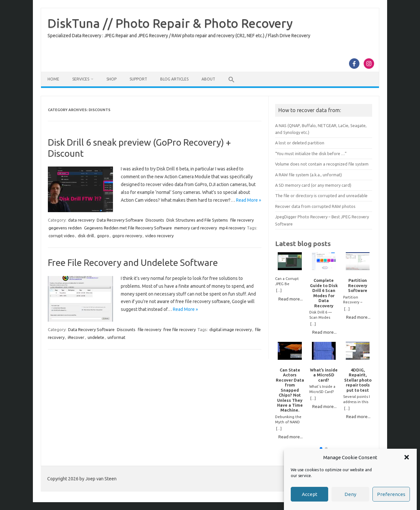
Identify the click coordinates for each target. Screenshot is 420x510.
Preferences (391, 494)
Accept (310, 494)
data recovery (81, 220)
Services (81, 79)
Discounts (155, 220)
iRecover (76, 337)
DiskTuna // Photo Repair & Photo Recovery (170, 23)
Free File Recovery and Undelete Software (133, 262)
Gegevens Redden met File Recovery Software (128, 228)
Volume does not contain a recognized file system (322, 164)
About (208, 79)
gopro (103, 236)
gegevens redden (65, 228)
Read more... (291, 299)
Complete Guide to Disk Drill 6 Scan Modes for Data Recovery (324, 293)
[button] (407, 457)
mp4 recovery (232, 228)
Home (53, 79)
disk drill (86, 236)
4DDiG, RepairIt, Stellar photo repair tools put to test (358, 380)
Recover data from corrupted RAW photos (315, 206)
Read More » (249, 200)
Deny (350, 494)
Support (138, 79)
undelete (96, 337)
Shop (112, 79)
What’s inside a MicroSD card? (324, 375)
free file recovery (180, 329)
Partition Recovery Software (358, 285)
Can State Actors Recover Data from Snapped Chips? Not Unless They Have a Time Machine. (290, 390)
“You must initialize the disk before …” (311, 153)
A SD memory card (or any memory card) (313, 185)
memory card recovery (196, 228)
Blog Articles (174, 79)
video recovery (159, 236)
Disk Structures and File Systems (197, 220)
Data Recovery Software (120, 220)
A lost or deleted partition (300, 143)
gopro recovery (127, 236)
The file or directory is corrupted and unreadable (321, 196)
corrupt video (62, 236)
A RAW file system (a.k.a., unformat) (308, 175)
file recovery (242, 220)
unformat (116, 337)
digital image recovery (231, 329)
